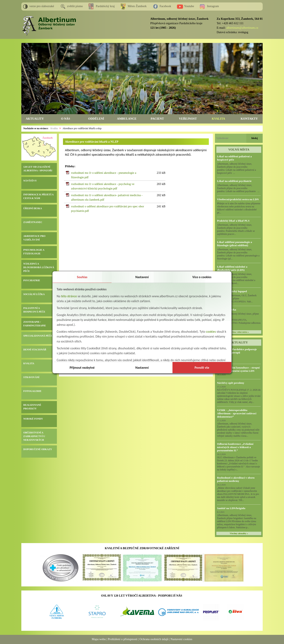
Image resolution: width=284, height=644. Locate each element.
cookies (211, 332)
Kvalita (54, 128)
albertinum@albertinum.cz (242, 28)
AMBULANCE (127, 119)
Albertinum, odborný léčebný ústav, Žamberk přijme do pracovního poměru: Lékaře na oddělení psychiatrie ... (238, 188)
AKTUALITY (35, 119)
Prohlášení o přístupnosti (123, 639)
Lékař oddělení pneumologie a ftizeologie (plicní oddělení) (234, 244)
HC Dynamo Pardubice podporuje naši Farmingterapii (237, 351)
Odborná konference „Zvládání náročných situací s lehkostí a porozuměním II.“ (235, 447)
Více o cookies (202, 277)
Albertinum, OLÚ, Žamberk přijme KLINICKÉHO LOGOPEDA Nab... (238, 298)
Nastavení (142, 277)
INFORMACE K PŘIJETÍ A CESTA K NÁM (38, 196)
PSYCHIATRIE (32, 280)
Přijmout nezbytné (82, 368)
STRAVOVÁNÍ (31, 377)
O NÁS (65, 119)
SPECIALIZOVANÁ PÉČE (38, 336)
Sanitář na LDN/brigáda (231, 508)
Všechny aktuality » (239, 533)
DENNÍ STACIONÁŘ (35, 350)
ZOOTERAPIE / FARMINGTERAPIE (35, 324)
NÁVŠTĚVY (30, 181)
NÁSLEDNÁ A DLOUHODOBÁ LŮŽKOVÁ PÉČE (39, 267)
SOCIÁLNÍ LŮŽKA (34, 294)
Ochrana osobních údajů (154, 639)
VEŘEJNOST (188, 119)
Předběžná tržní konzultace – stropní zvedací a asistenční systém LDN (238, 369)
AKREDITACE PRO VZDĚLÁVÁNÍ (34, 238)
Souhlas (82, 277)
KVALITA (218, 119)
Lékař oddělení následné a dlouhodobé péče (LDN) (232, 268)
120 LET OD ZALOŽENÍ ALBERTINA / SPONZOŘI (38, 169)
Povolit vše (202, 368)
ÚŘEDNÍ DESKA (33, 208)
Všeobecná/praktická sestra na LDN (238, 199)
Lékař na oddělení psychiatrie (234, 181)
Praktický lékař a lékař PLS (233, 221)
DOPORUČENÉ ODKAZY (38, 449)
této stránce (69, 296)
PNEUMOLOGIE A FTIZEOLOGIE (34, 252)
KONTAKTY (249, 119)
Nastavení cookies (181, 639)
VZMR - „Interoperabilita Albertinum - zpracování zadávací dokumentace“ (237, 413)
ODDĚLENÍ (96, 119)
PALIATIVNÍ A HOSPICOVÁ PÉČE (34, 310)
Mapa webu (99, 639)
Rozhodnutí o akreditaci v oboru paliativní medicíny (236, 479)
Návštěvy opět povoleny (231, 383)
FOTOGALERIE (32, 391)
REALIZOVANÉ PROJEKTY (32, 407)
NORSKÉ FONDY (33, 419)
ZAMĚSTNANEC (33, 222)
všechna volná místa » (239, 332)
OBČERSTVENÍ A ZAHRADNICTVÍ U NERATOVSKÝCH (34, 436)
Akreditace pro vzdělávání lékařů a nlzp (82, 128)
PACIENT (157, 119)
